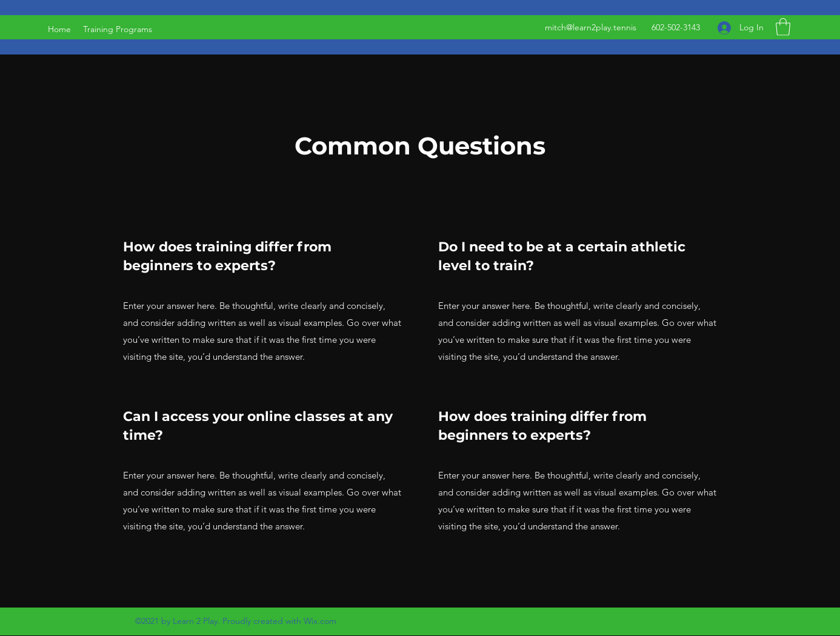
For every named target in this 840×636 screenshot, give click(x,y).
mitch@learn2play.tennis (591, 27)
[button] (783, 27)
